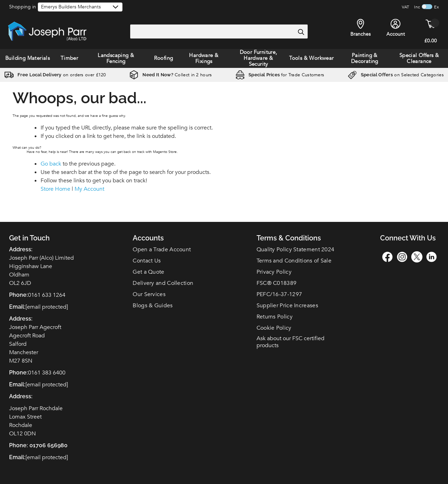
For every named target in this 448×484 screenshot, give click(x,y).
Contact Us (147, 261)
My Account (89, 189)
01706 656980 (48, 445)
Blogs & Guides (153, 306)
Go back (51, 164)
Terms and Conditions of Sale (294, 261)
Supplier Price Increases (287, 306)
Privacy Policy (274, 272)
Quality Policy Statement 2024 (296, 250)
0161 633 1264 (47, 295)
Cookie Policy (274, 328)
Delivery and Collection (163, 283)
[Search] (301, 32)
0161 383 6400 (47, 373)
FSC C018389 (277, 283)
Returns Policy (275, 317)
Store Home (55, 189)
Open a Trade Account (162, 250)
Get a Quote (148, 272)
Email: (17, 457)
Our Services (149, 294)
